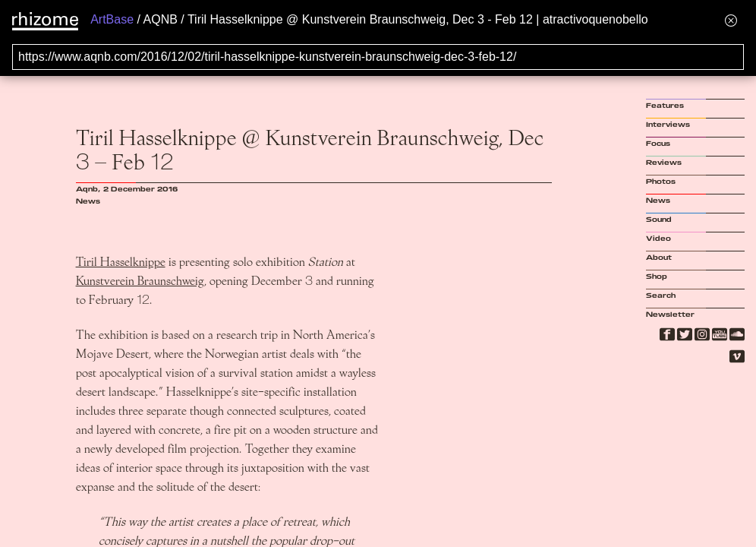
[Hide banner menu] (731, 20)
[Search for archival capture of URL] (378, 57)
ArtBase (112, 19)
